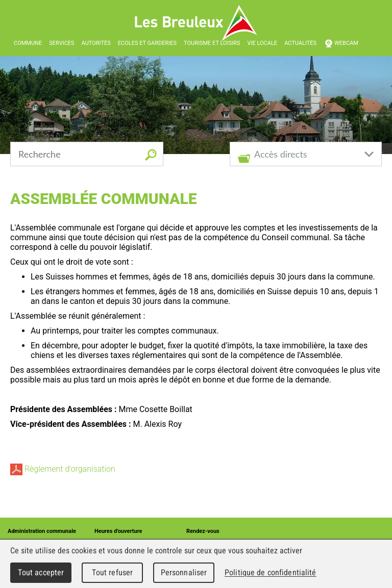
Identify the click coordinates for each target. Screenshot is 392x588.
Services (62, 43)
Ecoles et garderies (147, 43)
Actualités (300, 43)
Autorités (96, 43)
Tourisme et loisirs (212, 43)
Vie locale (262, 43)
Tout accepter (41, 572)
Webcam (346, 43)
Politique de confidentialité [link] (271, 572)
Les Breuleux (196, 23)
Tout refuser (113, 572)
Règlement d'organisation (63, 469)
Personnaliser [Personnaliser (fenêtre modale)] (184, 572)
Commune (28, 43)
